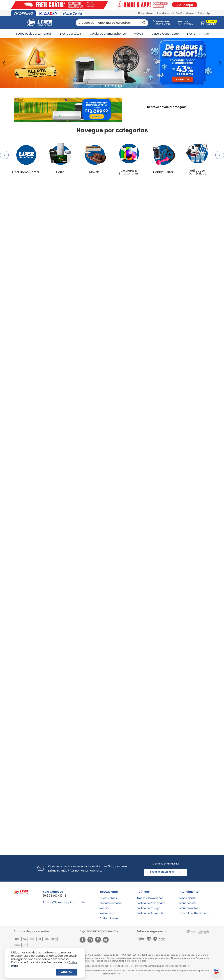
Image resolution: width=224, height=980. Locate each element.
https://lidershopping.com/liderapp (107, 961)
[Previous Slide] (4, 63)
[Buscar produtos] (144, 23)
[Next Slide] (220, 63)
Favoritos (188, 23)
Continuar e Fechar (67, 972)
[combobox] (112, 23)
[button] (160, 23)
